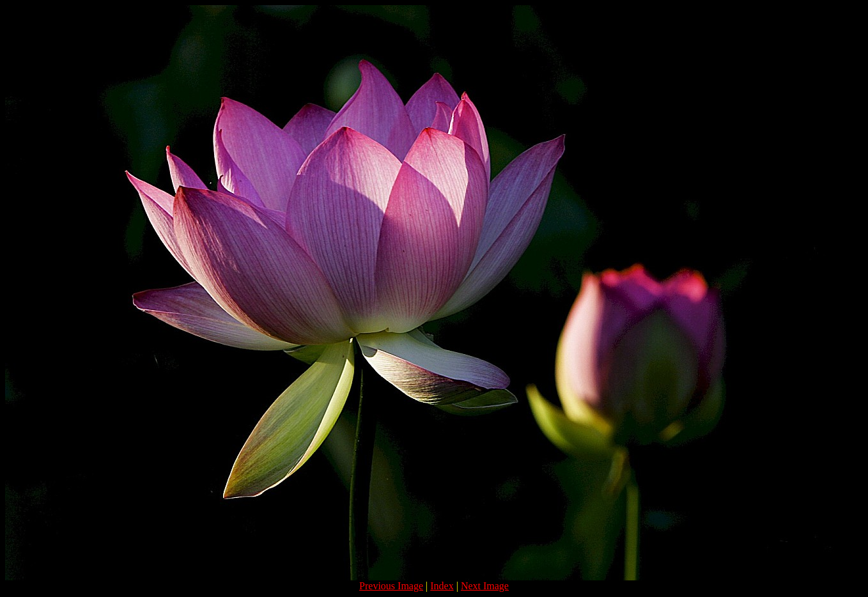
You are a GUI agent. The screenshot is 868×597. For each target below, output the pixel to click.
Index (442, 586)
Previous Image (391, 586)
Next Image (485, 586)
